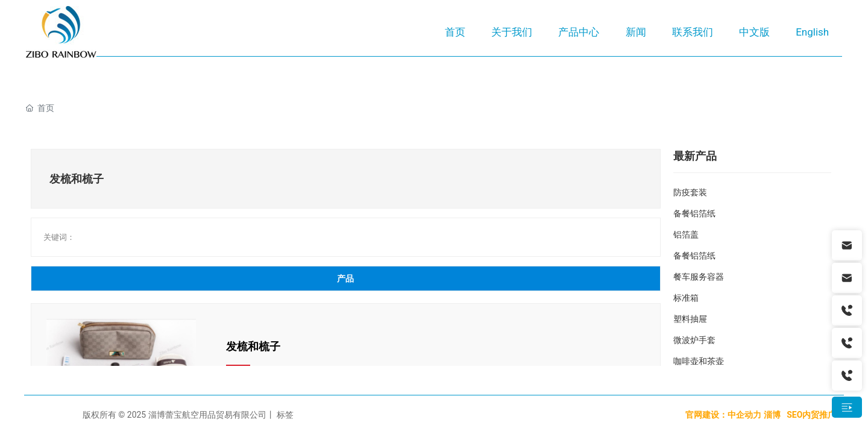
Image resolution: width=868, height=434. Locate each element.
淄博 (772, 415)
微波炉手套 (694, 340)
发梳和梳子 (253, 346)
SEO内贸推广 (813, 415)
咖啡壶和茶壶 (699, 361)
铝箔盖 (686, 234)
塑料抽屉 (690, 319)
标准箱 (686, 298)
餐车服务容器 (699, 277)
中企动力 (744, 415)
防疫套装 (690, 192)
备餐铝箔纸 (694, 213)
